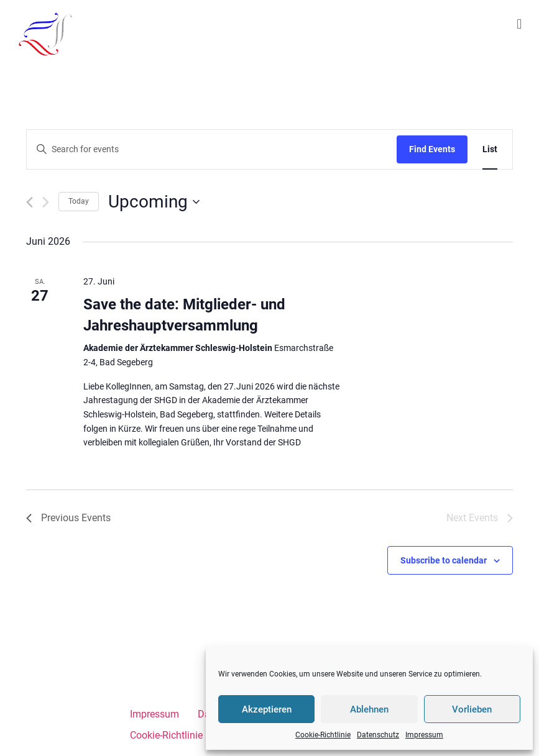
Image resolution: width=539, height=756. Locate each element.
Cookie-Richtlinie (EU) (177, 735)
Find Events (432, 149)
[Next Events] (46, 202)
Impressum (424, 735)
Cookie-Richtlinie (323, 735)
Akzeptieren (267, 709)
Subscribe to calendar (444, 560)
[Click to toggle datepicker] (154, 202)
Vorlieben (472, 709)
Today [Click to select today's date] (79, 201)
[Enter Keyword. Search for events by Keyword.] (212, 149)
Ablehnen (369, 709)
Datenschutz (378, 735)
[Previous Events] (30, 202)
